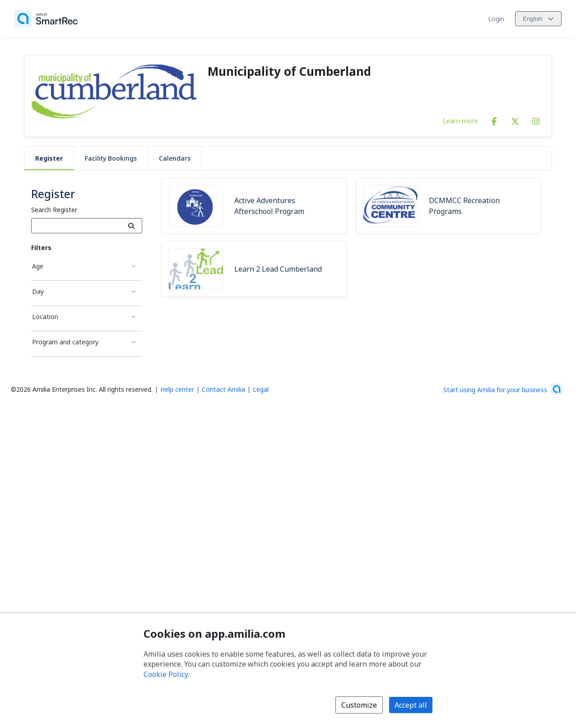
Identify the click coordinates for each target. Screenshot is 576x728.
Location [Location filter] (45, 317)
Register (49, 158)
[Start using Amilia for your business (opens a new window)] (503, 389)
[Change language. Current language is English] (538, 19)
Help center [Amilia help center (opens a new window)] (177, 389)
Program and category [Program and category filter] (65, 342)
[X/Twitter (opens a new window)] (515, 120)
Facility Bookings (111, 158)
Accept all (411, 705)
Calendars (175, 158)
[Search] (132, 226)
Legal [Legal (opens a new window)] (261, 389)
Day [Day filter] (38, 291)
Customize (359, 705)
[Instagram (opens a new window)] (536, 120)
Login (496, 19)
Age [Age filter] (38, 266)
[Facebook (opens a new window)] (494, 120)
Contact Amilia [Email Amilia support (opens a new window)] (223, 389)
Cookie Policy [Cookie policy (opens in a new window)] (166, 674)
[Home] (46, 19)
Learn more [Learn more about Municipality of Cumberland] (460, 121)
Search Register (54, 210)
